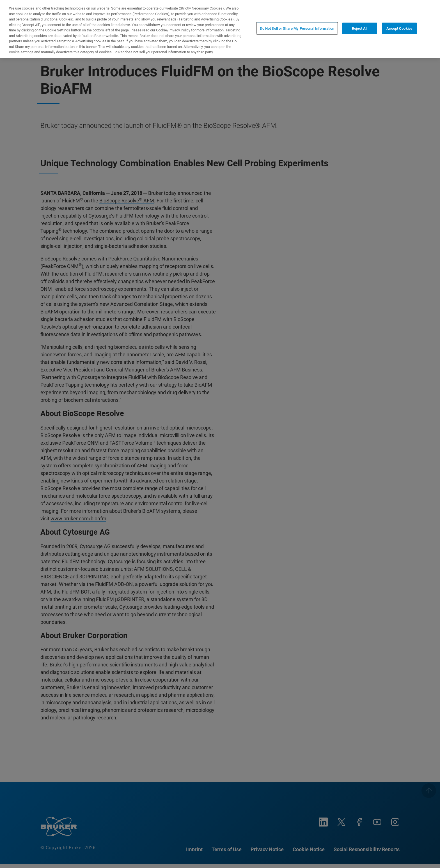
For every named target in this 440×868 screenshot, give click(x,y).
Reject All (360, 28)
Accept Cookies (399, 28)
